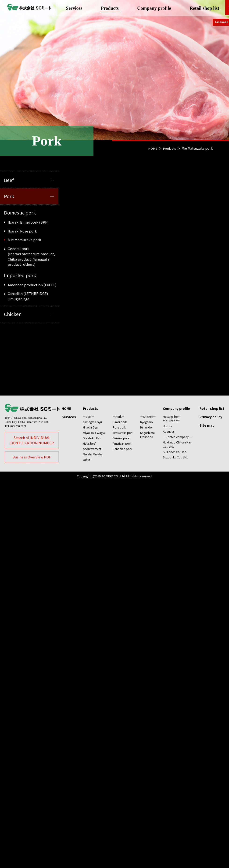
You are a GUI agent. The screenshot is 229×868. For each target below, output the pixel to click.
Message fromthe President (172, 760)
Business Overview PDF (32, 798)
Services (79, 8)
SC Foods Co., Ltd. (175, 793)
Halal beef (89, 785)
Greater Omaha (93, 796)
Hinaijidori (147, 769)
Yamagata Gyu (92, 763)
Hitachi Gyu (90, 769)
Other (86, 801)
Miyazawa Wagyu (94, 774)
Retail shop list (200, 8)
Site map (207, 767)
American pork (122, 785)
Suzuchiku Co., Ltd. (175, 799)
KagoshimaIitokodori (147, 776)
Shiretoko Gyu (92, 779)
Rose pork (119, 769)
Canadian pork (122, 790)
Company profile (153, 8)
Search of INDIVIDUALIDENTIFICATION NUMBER (32, 782)
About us (169, 773)
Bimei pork (120, 763)
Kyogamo (147, 763)
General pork (121, 779)
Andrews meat (92, 790)
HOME (152, 148)
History (167, 768)
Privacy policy (211, 758)
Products (111, 8)
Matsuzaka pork (123, 774)
